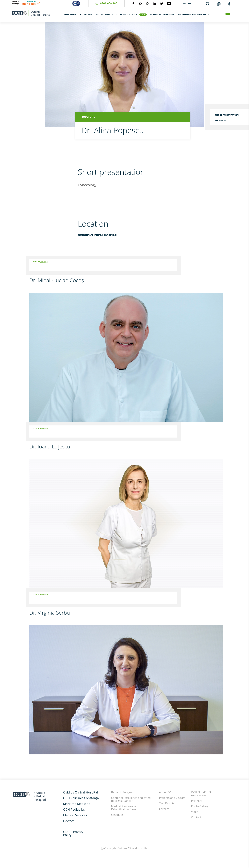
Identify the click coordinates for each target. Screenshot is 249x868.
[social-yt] (140, 3)
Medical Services (75, 815)
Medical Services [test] (162, 15)
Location (221, 121)
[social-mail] (169, 3)
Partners (197, 801)
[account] (229, 4)
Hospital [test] (86, 15)
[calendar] (219, 4)
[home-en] (31, 13)
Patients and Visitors (172, 798)
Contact (196, 817)
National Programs (193, 15)
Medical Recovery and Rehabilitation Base (125, 808)
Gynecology (40, 262)
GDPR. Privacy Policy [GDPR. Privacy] (73, 833)
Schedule (117, 815)
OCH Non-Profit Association (201, 794)
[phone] (103, 3)
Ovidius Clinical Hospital (80, 792)
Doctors (69, 821)
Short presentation (227, 115)
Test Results (167, 803)
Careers (164, 809)
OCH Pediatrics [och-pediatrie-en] (132, 15)
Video (195, 812)
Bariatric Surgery (122, 792)
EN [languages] (185, 3)
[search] (208, 4)
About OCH (166, 792)
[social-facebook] (133, 3)
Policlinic (105, 15)
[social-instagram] (147, 3)
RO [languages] (189, 3)
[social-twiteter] (162, 3)
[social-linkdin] (155, 3)
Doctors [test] (70, 15)
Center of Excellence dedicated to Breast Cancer (131, 799)
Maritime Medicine (77, 804)
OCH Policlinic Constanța (81, 798)
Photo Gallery (200, 806)
